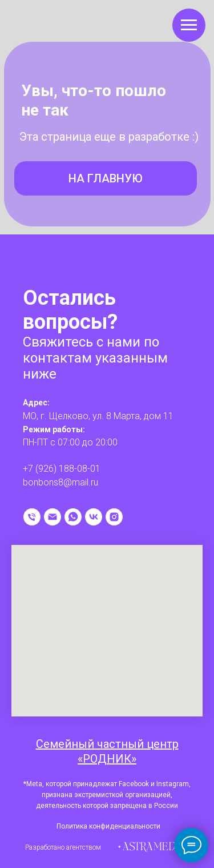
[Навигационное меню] (189, 25)
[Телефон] (32, 517)
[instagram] (114, 517)
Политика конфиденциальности (108, 826)
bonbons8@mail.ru (60, 482)
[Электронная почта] (53, 517)
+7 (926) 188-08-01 (62, 469)
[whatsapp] (73, 517)
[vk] (94, 517)
